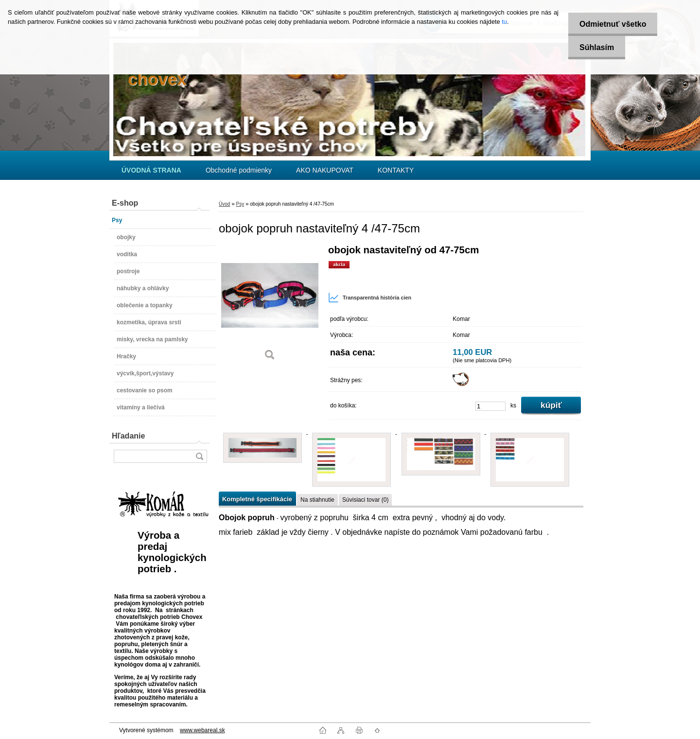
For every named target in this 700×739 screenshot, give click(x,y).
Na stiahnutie (317, 500)
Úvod (224, 204)
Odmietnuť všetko (611, 24)
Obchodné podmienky (239, 170)
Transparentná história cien (370, 298)
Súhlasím (595, 47)
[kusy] (490, 406)
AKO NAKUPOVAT (325, 170)
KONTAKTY (396, 170)
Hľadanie (128, 436)
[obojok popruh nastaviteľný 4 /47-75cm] (270, 306)
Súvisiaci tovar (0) (365, 500)
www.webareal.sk (202, 730)
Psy (240, 204)
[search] (199, 456)
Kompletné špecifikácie (257, 499)
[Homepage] (151, 170)
